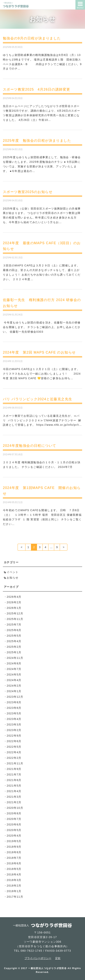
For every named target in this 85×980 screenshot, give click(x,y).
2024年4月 (14, 680)
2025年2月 (14, 647)
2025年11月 (15, 619)
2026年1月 (14, 608)
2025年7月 (14, 625)
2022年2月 (14, 758)
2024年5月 (14, 675)
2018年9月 (14, 847)
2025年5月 (14, 636)
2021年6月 (14, 780)
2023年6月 (14, 708)
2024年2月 (14, 686)
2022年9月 (14, 736)
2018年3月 (14, 880)
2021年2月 (14, 802)
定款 (58, 958)
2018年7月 (14, 858)
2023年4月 (14, 719)
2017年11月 (15, 897)
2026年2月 (14, 602)
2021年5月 (14, 786)
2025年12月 (15, 613)
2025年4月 (14, 641)
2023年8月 (14, 702)
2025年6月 (14, 630)
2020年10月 (15, 808)
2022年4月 (14, 752)
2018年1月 (14, 891)
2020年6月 (14, 824)
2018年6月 (14, 863)
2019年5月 (14, 841)
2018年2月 (14, 886)
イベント (13, 572)
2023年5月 (14, 713)
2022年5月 (14, 747)
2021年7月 (14, 775)
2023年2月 (14, 730)
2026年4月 (14, 597)
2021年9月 (14, 769)
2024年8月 (14, 663)
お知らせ (13, 578)
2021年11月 (15, 763)
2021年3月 (14, 797)
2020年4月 (14, 836)
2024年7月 (14, 669)
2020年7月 (14, 819)
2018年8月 (14, 852)
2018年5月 (14, 869)
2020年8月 (14, 813)
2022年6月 (14, 741)
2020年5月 (14, 830)
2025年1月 (14, 652)
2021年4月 (14, 791)
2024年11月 (15, 658)
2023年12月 (15, 697)
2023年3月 (14, 725)
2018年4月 (14, 874)
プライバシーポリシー (38, 958)
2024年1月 (14, 691)
